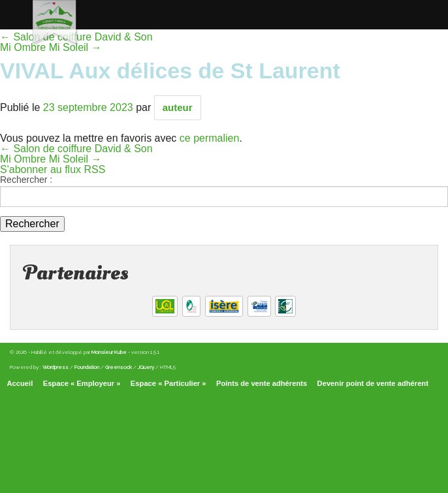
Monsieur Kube (109, 352)
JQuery (146, 367)
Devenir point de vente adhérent (373, 383)
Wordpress (56, 367)
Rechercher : (26, 180)
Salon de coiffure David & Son (76, 149)
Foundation (87, 367)
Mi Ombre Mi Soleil (51, 159)
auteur (178, 107)
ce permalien (210, 138)
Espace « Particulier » (168, 383)
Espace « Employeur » (82, 383)
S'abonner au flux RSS (53, 169)
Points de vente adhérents (262, 383)
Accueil (20, 383)
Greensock (119, 367)
